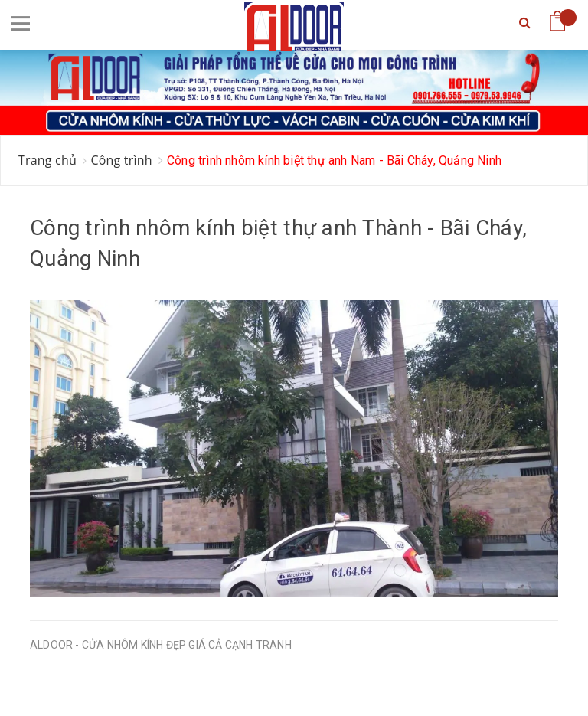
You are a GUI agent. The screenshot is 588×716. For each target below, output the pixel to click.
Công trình (121, 160)
